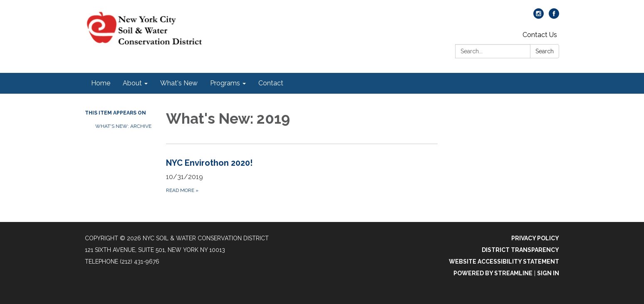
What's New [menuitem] (179, 83)
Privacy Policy (535, 238)
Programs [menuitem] (225, 83)
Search (545, 51)
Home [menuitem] (101, 83)
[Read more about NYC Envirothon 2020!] (302, 176)
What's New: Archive (123, 126)
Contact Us (540, 35)
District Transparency (520, 250)
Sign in (548, 273)
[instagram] (539, 16)
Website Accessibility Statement (504, 262)
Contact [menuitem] (271, 83)
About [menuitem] (132, 83)
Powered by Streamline (493, 273)
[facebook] (554, 16)
